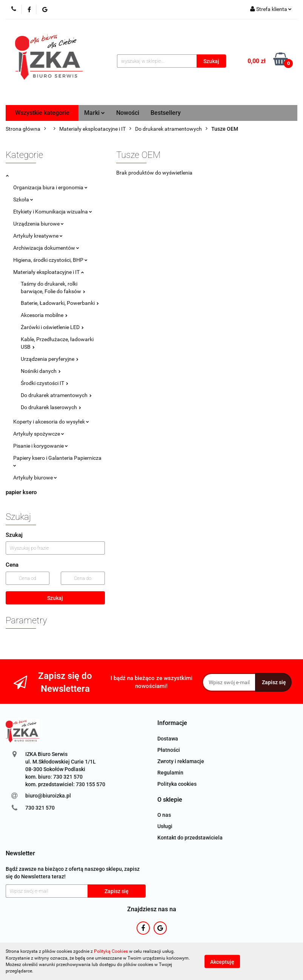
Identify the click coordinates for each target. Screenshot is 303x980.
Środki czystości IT (45, 383)
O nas (164, 815)
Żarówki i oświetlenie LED (52, 327)
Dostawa (168, 739)
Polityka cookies (177, 784)
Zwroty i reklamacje (181, 761)
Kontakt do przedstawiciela (190, 838)
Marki (95, 113)
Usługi (165, 826)
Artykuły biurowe (35, 478)
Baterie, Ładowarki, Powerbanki (60, 303)
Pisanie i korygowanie (41, 446)
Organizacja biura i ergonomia (50, 187)
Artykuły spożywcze (39, 434)
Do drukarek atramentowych (56, 395)
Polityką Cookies (111, 951)
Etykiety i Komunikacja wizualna (53, 212)
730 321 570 (40, 808)
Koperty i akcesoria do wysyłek (51, 422)
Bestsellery (166, 113)
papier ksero (21, 492)
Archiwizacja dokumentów (46, 248)
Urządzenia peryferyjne (50, 359)
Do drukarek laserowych (51, 407)
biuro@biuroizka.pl (48, 796)
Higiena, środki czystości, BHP (50, 260)
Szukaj (55, 598)
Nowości (128, 113)
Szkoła (23, 199)
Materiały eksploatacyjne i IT (48, 272)
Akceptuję (222, 961)
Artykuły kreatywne (38, 236)
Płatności (169, 750)
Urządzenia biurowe (38, 224)
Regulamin (170, 773)
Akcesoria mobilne (44, 315)
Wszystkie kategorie (42, 113)
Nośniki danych (41, 371)
